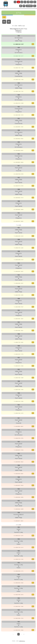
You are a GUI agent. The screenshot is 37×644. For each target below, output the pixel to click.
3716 (18, 13)
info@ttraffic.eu (22, 641)
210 (33, 536)
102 (19, 59)
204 (33, 236)
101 (19, 166)
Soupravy (29, 6)
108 (19, 189)
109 (19, 36)
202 (4, 17)
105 (19, 527)
